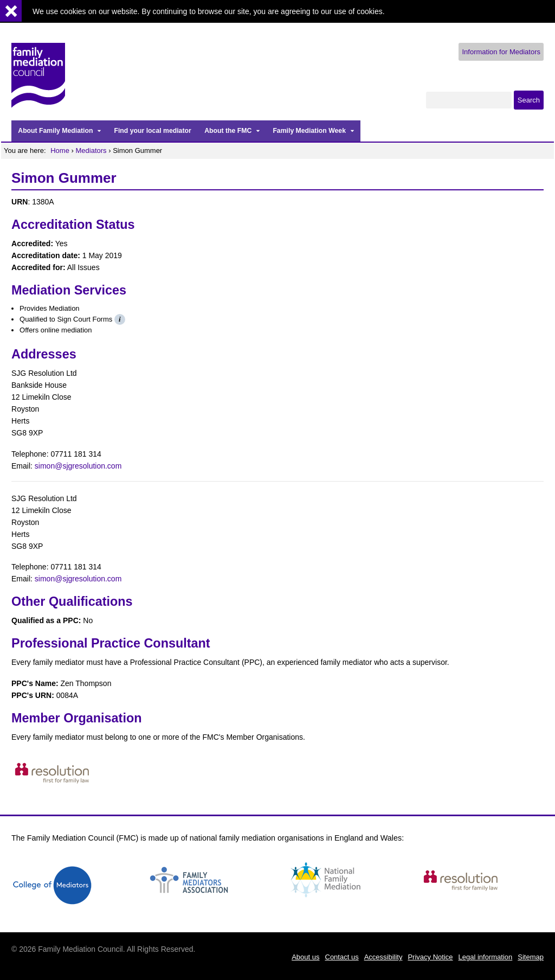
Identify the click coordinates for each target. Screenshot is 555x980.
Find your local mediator (152, 131)
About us (305, 957)
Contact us (342, 957)
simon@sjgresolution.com (78, 466)
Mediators (91, 150)
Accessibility (383, 957)
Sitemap (531, 957)
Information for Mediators (501, 52)
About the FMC (228, 131)
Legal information (486, 957)
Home (60, 150)
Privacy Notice (430, 957)
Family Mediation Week (309, 131)
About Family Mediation (55, 131)
